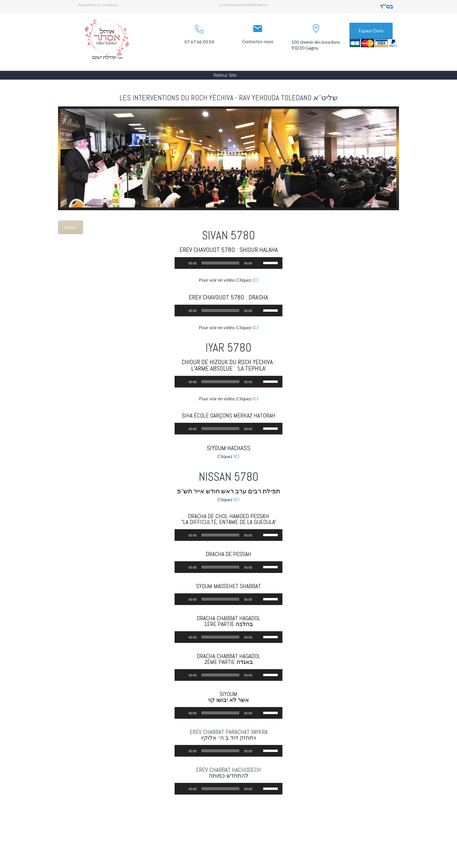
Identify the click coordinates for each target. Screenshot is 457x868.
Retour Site (225, 75)
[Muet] (259, 263)
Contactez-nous (258, 41)
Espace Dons (371, 31)
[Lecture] (182, 263)
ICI (255, 280)
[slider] (220, 263)
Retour (71, 227)
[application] (228, 263)
